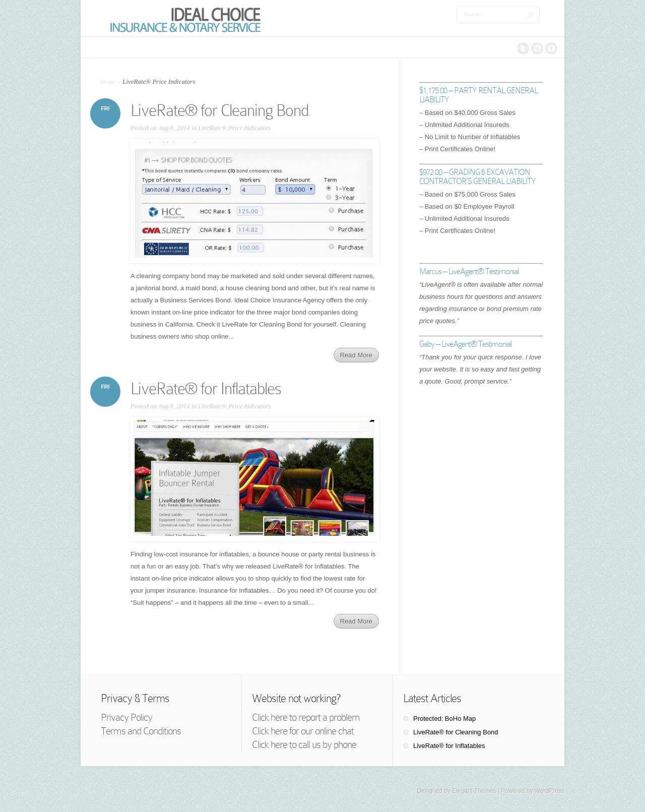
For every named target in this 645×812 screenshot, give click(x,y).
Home (108, 81)
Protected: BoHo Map (444, 719)
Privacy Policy (126, 717)
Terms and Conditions (141, 731)
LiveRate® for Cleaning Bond (219, 110)
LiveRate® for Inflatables (206, 389)
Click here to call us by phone (304, 744)
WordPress (550, 791)
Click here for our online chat (303, 731)
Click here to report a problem (306, 717)
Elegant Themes (474, 791)
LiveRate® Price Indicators (234, 128)
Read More (356, 355)
